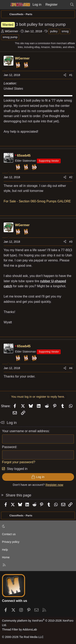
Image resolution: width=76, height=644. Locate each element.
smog (65, 31)
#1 (71, 75)
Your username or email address (25, 431)
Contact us (9, 534)
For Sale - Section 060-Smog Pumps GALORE (37, 201)
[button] (37, 526)
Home (6, 557)
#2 (71, 177)
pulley (54, 31)
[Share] (65, 75)
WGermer (11, 31)
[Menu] (4, 5)
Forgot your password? (19, 462)
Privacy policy (11, 542)
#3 (71, 242)
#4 (71, 368)
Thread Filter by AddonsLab (19, 629)
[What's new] (64, 5)
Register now (54, 485)
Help (5, 550)
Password (9, 447)
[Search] (72, 5)
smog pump (10, 37)
